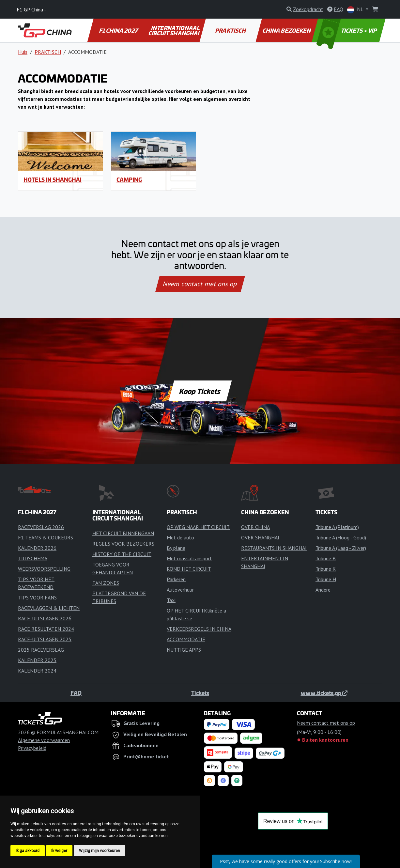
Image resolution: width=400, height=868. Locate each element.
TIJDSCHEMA (33, 558)
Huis (23, 52)
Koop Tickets (200, 391)
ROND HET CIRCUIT (189, 569)
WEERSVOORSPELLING (44, 569)
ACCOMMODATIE (186, 639)
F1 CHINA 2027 (119, 30)
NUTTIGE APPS (184, 650)
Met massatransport (189, 558)
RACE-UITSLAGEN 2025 (45, 639)
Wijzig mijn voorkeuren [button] (100, 851)
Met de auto (180, 537)
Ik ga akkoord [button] (28, 851)
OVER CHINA (255, 527)
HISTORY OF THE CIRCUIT (122, 554)
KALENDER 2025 (37, 660)
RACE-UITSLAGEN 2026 (45, 618)
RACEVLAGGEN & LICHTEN (49, 608)
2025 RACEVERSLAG (41, 650)
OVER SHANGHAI (260, 537)
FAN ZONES (106, 583)
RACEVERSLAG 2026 (41, 527)
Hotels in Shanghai (53, 179)
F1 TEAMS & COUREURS (46, 537)
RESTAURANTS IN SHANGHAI (274, 548)
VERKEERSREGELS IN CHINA (199, 629)
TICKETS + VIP (347, 30)
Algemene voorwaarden (44, 740)
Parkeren (176, 579)
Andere (323, 590)
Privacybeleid (32, 748)
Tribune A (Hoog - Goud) (341, 537)
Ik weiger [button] (59, 851)
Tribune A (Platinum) (337, 527)
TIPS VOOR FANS (37, 597)
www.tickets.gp (324, 693)
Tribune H (326, 579)
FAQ (76, 693)
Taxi (171, 600)
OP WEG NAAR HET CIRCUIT (198, 527)
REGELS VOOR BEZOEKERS (123, 544)
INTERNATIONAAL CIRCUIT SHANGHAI (174, 30)
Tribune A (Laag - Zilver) (341, 548)
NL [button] (356, 10)
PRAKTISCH (231, 30)
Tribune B (326, 558)
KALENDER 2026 (37, 548)
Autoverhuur (180, 590)
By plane (176, 548)
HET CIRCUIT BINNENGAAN (123, 533)
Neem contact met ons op (200, 284)
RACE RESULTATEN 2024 (46, 629)
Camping (129, 179)
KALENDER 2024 (37, 671)
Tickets (200, 693)
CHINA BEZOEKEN (287, 30)
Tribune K (326, 569)
